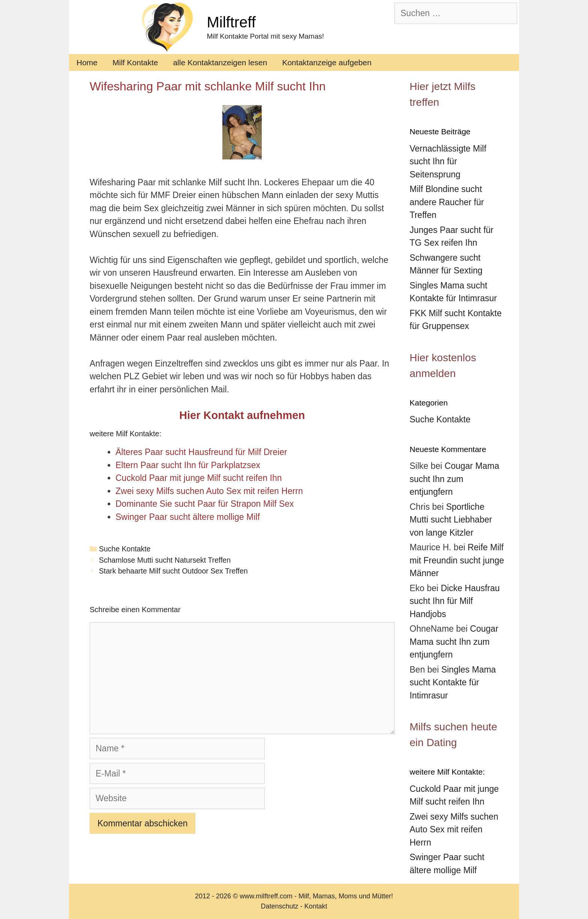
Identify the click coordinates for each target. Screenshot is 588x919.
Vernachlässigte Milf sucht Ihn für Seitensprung (448, 161)
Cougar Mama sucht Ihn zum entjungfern (454, 479)
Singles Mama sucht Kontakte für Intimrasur (453, 682)
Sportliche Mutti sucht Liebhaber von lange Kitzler (451, 520)
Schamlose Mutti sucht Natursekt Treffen (165, 560)
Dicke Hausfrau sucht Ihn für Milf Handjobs (454, 601)
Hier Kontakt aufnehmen (242, 415)
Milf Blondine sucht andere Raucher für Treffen (447, 202)
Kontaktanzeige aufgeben (327, 62)
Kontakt (316, 906)
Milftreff (231, 22)
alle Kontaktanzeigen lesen (220, 62)
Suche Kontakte (125, 549)
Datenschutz (279, 906)
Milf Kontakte (135, 62)
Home (87, 62)
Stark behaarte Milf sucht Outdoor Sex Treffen (173, 571)
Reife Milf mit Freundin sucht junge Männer (457, 560)
